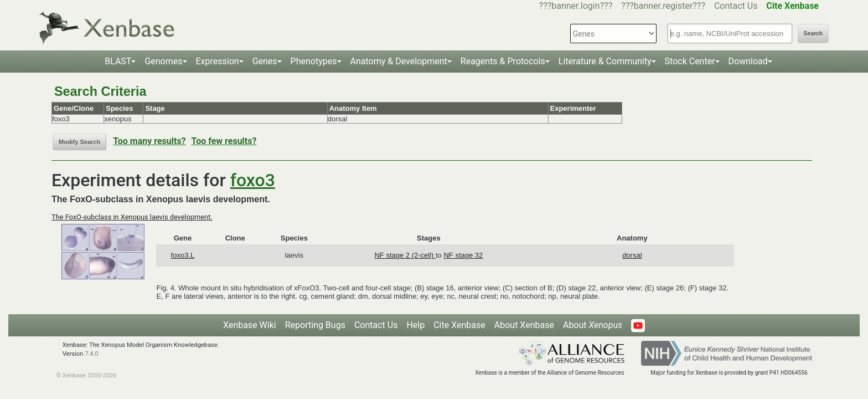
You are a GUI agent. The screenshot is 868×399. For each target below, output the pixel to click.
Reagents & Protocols (503, 61)
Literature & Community (605, 61)
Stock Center (690, 61)
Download (748, 61)
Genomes (163, 61)
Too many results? (149, 141)
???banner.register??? (663, 6)
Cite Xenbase (459, 325)
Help (415, 325)
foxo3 (253, 180)
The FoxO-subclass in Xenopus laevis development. (132, 217)
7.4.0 (92, 354)
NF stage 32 (463, 255)
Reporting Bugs (315, 325)
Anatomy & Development (399, 61)
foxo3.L (183, 255)
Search (813, 34)
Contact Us (736, 6)
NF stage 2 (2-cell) (405, 255)
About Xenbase (524, 325)
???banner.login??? (576, 6)
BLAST (118, 61)
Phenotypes (314, 61)
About (593, 325)
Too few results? (224, 141)
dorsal (632, 255)
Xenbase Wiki (250, 325)
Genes (265, 61)
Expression (218, 61)
